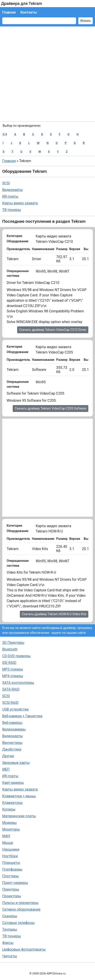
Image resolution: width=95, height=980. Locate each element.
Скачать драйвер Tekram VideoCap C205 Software (51, 408)
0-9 (5, 134)
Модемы (9, 823)
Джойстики (12, 749)
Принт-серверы (15, 883)
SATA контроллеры (18, 683)
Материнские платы (19, 816)
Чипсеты (10, 956)
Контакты (29, 12)
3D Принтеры (13, 643)
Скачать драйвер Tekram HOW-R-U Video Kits (54, 614)
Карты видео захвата (20, 203)
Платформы (12, 869)
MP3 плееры (13, 669)
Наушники (11, 849)
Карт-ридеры (13, 783)
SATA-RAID (11, 689)
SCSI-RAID (10, 703)
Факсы (8, 943)
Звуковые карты (16, 763)
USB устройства (15, 709)
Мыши (8, 843)
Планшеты (11, 863)
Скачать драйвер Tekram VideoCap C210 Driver (53, 330)
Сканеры (10, 916)
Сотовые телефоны (18, 923)
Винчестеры (12, 743)
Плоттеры (10, 876)
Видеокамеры (14, 729)
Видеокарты (12, 190)
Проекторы (12, 896)
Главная (9, 12)
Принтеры (11, 889)
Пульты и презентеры (20, 903)
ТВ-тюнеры (12, 210)
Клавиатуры (12, 803)
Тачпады (10, 929)
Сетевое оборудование (21, 909)
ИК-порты (10, 196)
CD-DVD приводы (16, 656)
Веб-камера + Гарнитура (22, 716)
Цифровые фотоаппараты (24, 949)
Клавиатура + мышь (19, 796)
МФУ (6, 836)
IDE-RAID (9, 663)
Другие (8, 756)
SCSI (6, 183)
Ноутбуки (10, 856)
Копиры (9, 809)
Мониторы (11, 829)
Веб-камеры (12, 723)
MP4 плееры (13, 676)
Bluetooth (10, 649)
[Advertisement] (47, 74)
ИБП (6, 769)
